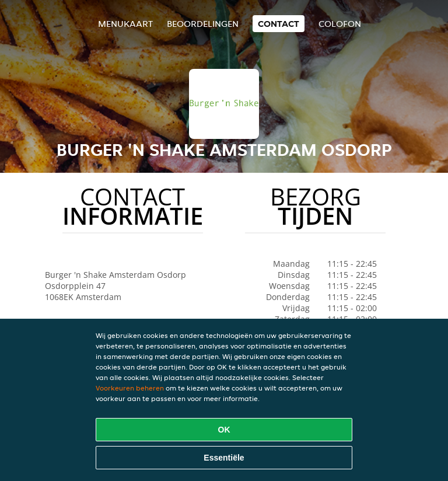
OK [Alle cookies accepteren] (224, 430)
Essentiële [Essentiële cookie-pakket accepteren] (224, 458)
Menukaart (125, 24)
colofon (340, 24)
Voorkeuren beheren (130, 388)
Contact (279, 24)
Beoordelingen (203, 24)
